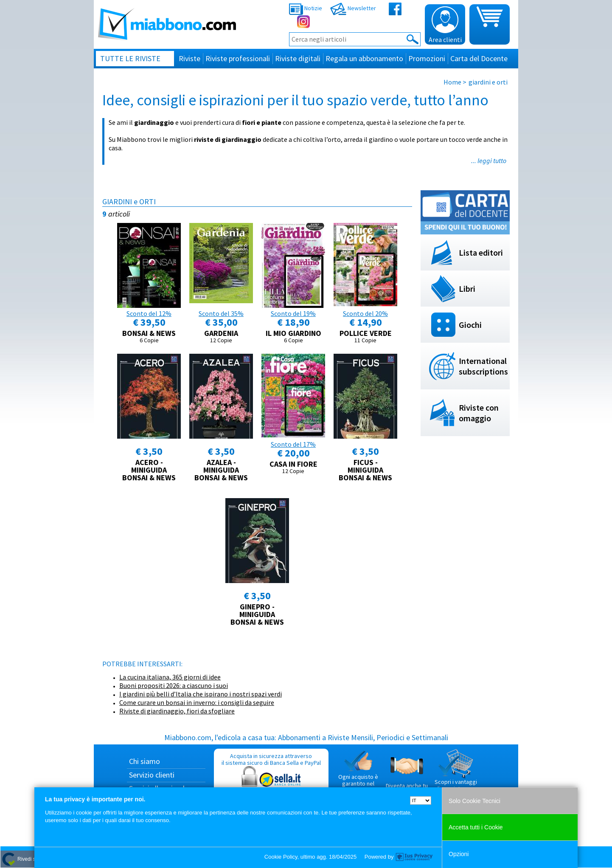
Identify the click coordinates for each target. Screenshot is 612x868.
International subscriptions (483, 366)
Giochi (470, 325)
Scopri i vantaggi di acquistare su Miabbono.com (456, 774)
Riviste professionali (238, 58)
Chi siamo (145, 761)
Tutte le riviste (130, 58)
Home (452, 82)
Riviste (189, 58)
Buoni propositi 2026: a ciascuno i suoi (174, 685)
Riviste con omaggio (479, 413)
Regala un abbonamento (364, 58)
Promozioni (427, 58)
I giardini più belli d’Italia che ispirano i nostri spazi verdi (201, 694)
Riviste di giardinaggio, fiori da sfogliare (177, 711)
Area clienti (445, 25)
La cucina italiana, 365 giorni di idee (170, 677)
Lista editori (481, 252)
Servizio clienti (152, 775)
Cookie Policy (281, 857)
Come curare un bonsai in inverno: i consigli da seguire (197, 702)
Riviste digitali (298, 58)
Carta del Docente (479, 58)
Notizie (306, 8)
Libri (467, 289)
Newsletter (353, 8)
